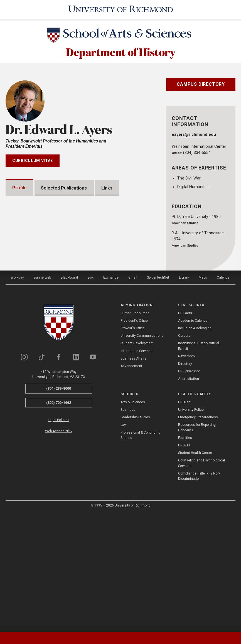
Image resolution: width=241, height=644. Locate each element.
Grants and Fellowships (43, 292)
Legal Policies (59, 539)
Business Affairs (133, 477)
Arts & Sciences (133, 520)
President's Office (134, 439)
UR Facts (185, 431)
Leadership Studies (135, 535)
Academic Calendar (193, 439)
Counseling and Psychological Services (201, 582)
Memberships (33, 327)
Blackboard (69, 396)
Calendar (224, 396)
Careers (184, 454)
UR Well (184, 564)
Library (184, 396)
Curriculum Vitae (33, 161)
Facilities (185, 556)
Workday (17, 396)
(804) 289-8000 (59, 507)
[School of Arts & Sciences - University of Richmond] (121, 36)
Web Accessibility (59, 549)
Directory (185, 482)
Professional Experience (45, 345)
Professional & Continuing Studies (140, 553)
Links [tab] (107, 188)
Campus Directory (201, 84)
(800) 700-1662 (59, 521)
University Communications (142, 454)
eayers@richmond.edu (194, 135)
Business (128, 528)
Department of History (121, 51)
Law (124, 543)
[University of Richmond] (121, 9)
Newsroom (186, 475)
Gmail (133, 396)
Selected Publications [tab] (64, 188)
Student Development (137, 461)
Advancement (131, 484)
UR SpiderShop (189, 490)
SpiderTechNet (158, 396)
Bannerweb (42, 396)
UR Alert (184, 520)
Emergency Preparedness (198, 535)
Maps (203, 396)
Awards (27, 310)
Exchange (111, 396)
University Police (191, 528)
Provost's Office (133, 446)
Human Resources (135, 431)
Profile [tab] (19, 188)
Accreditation (189, 497)
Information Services (137, 469)
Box (91, 396)
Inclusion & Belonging (195, 446)
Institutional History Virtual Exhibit (199, 464)
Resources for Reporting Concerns (197, 546)
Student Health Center (195, 571)
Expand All (129, 278)
